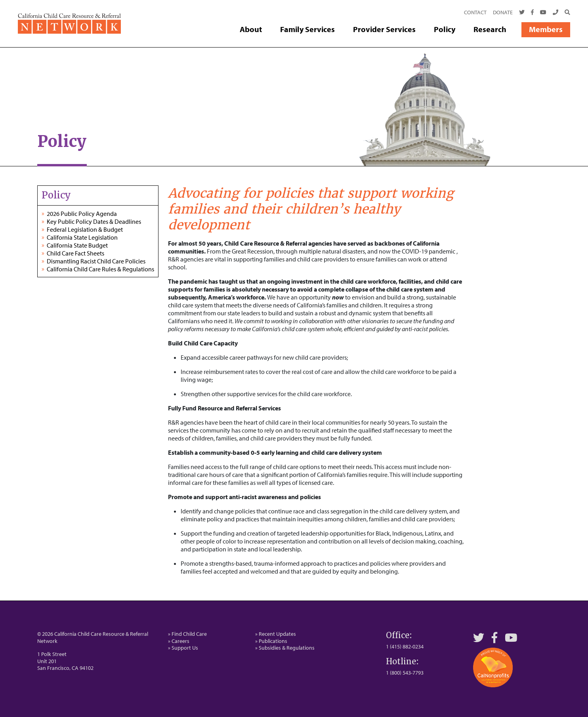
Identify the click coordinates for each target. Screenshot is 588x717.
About (251, 29)
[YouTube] (511, 638)
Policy (445, 29)
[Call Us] (556, 13)
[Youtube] (543, 13)
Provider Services (384, 29)
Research (490, 29)
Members (546, 29)
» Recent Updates (276, 634)
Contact (475, 12)
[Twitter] (522, 13)
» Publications (271, 641)
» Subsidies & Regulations (285, 648)
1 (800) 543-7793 (405, 673)
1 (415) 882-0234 (405, 646)
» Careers (179, 641)
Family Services (307, 29)
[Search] (566, 13)
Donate (503, 12)
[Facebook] (532, 13)
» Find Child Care (187, 634)
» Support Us (183, 648)
